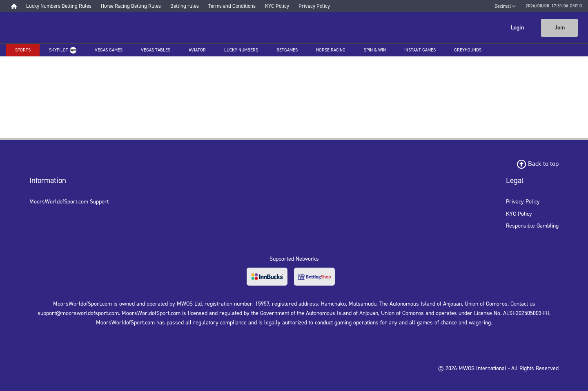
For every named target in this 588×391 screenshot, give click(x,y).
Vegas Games (109, 50)
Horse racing (331, 50)
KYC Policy (519, 214)
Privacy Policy (523, 202)
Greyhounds (468, 50)
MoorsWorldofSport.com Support (69, 202)
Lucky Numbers (241, 50)
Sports (23, 50)
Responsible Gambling (532, 226)
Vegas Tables (156, 50)
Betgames (287, 50)
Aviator (197, 50)
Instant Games (420, 50)
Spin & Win (375, 50)
